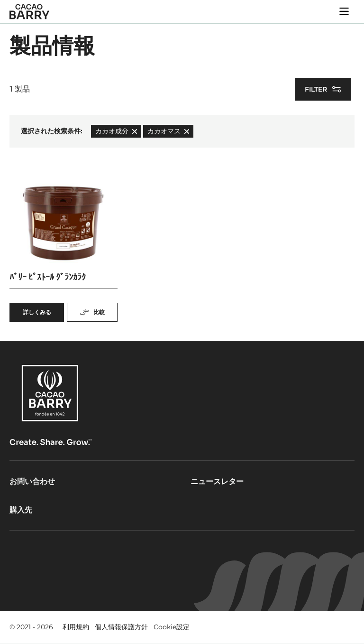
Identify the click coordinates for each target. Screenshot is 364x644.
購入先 (21, 510)
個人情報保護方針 (121, 627)
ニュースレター (217, 481)
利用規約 (76, 627)
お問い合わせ (32, 481)
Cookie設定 (172, 627)
